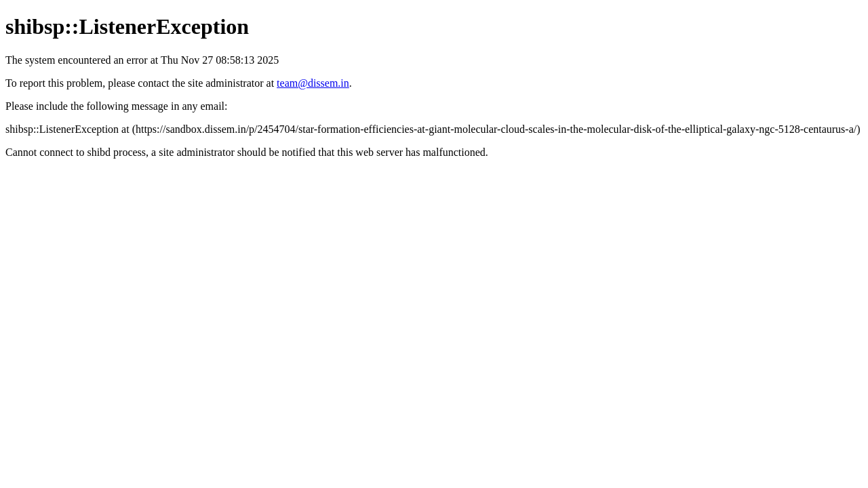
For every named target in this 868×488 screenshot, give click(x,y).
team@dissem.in (313, 83)
